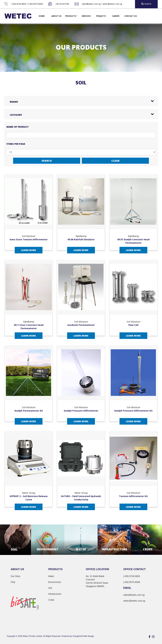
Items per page (16, 144)
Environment (55, 582)
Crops (51, 600)
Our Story (15, 576)
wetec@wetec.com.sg (112, 4)
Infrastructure (55, 594)
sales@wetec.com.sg (91, 4)
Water (51, 576)
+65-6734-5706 (62, 4)
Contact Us (130, 16)
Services (86, 16)
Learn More (29, 250)
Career (116, 16)
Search (47, 161)
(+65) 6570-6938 (35, 4)
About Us (56, 16)
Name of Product (18, 127)
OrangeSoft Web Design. (83, 636)
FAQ (13, 582)
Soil (50, 588)
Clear (115, 161)
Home (42, 16)
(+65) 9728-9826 (19, 4)
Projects (101, 16)
